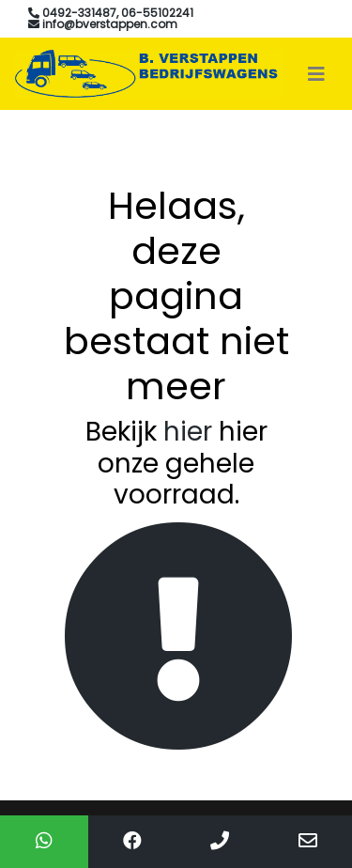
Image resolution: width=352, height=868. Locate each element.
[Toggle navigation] (316, 74)
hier (188, 432)
